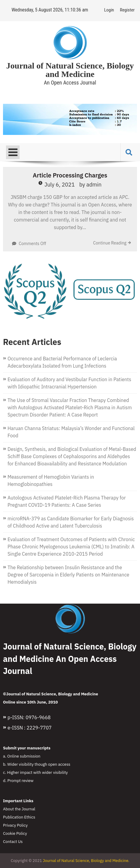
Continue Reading (110, 243)
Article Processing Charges (70, 175)
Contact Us (13, 841)
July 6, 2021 (60, 185)
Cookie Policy (15, 833)
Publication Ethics (19, 817)
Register (127, 10)
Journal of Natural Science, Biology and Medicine (70, 70)
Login (109, 10)
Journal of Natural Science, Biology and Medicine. (86, 861)
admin (94, 185)
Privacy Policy (15, 825)
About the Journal (19, 809)
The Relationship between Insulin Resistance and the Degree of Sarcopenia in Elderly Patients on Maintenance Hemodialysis (68, 575)
